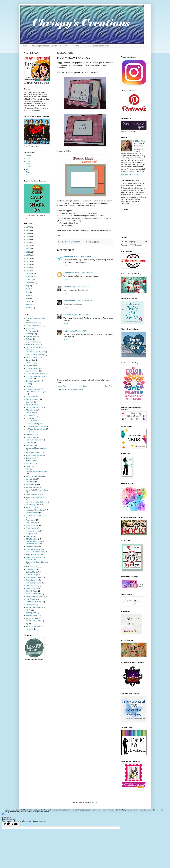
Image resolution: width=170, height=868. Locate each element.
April (28, 298)
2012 (28, 271)
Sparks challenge (32, 575)
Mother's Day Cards (33, 505)
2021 (28, 243)
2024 (28, 233)
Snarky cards (31, 569)
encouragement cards (34, 621)
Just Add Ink (30, 458)
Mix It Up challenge (33, 487)
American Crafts (32, 323)
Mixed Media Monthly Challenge (37, 490)
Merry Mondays (31, 485)
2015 (28, 261)
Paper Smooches (32, 526)
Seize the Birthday (32, 546)
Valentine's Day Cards (34, 602)
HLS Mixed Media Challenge (36, 426)
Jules (28, 172)
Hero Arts (29, 445)
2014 (28, 264)
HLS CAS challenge (33, 424)
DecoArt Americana (33, 389)
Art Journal (30, 328)
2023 (28, 236)
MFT (28, 469)
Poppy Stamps (31, 528)
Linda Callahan (69, 301)
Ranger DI (30, 534)
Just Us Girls (30, 461)
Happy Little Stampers (34, 440)
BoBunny (29, 339)
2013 (28, 268)
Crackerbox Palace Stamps (36, 374)
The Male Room (32, 591)
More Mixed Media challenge (36, 502)
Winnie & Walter (32, 615)
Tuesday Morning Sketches (36, 597)
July (27, 289)
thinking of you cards (33, 626)
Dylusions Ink (31, 397)
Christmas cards (32, 368)
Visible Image (31, 605)
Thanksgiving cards (33, 588)
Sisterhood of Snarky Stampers (37, 562)
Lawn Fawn (30, 466)
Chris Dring (140, 141)
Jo (27, 169)
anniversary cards (32, 618)
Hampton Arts (31, 437)
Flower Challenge (32, 405)
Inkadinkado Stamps (33, 453)
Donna (28, 167)
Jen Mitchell (68, 315)
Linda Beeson (69, 273)
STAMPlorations (32, 539)
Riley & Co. (30, 536)
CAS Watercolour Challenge (36, 352)
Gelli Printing (30, 413)
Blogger (94, 802)
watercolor (30, 629)
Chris (28, 161)
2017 (28, 255)
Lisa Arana (68, 287)
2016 (28, 258)
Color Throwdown (32, 371)
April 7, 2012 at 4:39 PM (82, 256)
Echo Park (30, 402)
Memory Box (30, 482)
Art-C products (31, 331)
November (30, 277)
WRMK (28, 610)
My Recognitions (72, 46)
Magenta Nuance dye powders (37, 472)
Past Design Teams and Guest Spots (46, 46)
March (28, 301)
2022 (28, 240)
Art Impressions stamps (34, 326)
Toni (27, 175)
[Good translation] (7, 824)
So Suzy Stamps (32, 572)
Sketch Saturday (32, 567)
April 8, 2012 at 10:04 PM (82, 315)
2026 (28, 227)
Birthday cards (31, 336)
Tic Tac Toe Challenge (34, 594)
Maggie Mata (68, 256)
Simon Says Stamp (33, 555)
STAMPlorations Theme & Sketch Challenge (35, 543)
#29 (97, 72)
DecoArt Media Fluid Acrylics (36, 392)
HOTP (28, 432)
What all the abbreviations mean (96, 46)
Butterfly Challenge (33, 345)
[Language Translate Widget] (134, 242)
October (29, 280)
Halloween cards (32, 434)
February (29, 305)
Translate (136, 245)
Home (24, 46)
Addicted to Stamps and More (36, 318)
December (30, 273)
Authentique (30, 334)
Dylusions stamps (32, 399)
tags (27, 624)
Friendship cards (32, 410)
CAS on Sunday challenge (35, 355)
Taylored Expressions (33, 583)
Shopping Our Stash (33, 549)
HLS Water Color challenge (36, 429)
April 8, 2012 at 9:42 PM (84, 301)
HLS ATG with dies (33, 421)
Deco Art (29, 386)
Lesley (66, 331)
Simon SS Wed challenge (35, 552)
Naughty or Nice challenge (35, 510)
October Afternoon (32, 513)
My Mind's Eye (31, 507)
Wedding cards (31, 613)
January (29, 308)
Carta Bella (30, 365)
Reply (66, 265)
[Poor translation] (15, 824)
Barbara (29, 156)
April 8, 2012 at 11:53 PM (79, 331)
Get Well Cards (31, 416)
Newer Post (62, 386)
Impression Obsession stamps (37, 448)
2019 (28, 249)
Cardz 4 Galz (31, 360)
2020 (28, 246)
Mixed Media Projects (34, 495)
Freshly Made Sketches (34, 407)
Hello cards (30, 443)
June (28, 292)
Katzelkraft (30, 464)
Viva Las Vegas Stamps (34, 607)
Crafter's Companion (33, 381)
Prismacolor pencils (33, 531)
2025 (28, 230)
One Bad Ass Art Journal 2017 (37, 516)
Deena (28, 164)
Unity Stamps (31, 599)
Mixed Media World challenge (36, 497)
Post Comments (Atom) (75, 390)
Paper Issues (31, 520)
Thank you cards (32, 586)
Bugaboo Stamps (32, 342)
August (28, 286)
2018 (28, 252)
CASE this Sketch (32, 357)
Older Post (108, 386)
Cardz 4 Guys (31, 363)
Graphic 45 (30, 418)
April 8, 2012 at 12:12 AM (84, 273)
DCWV (28, 384)
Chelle (28, 159)
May (27, 295)
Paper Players (31, 523)
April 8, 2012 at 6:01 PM (81, 287)
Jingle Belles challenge (34, 456)
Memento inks (31, 479)
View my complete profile (130, 174)
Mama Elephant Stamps (34, 476)
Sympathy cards (32, 580)
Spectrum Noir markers (34, 577)
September (30, 283)
